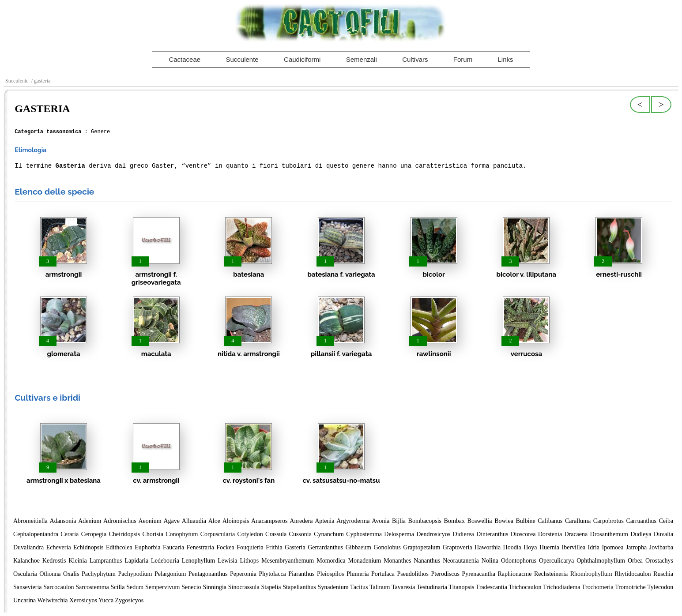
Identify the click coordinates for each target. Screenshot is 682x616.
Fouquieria (250, 547)
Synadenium (333, 587)
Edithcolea (119, 547)
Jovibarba (661, 547)
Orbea (635, 561)
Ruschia (663, 574)
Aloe (214, 521)
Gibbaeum (358, 547)
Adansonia (63, 521)
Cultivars (415, 59)
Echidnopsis (88, 547)
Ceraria (70, 534)
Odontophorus (519, 561)
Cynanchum (329, 534)
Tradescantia (492, 587)
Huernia (549, 547)
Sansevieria (28, 587)
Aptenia (324, 521)
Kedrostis (54, 561)
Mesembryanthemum (288, 561)
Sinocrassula (244, 587)
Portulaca (383, 574)
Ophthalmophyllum (601, 561)
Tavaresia (403, 587)
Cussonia (300, 534)
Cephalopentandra (36, 534)
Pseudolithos (413, 574)
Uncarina (24, 600)
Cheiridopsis (124, 534)
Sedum (135, 587)
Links (506, 59)
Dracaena (576, 534)
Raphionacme (515, 574)
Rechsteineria (551, 574)
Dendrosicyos (433, 534)
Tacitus (359, 587)
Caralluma (578, 521)
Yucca (106, 600)
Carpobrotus (609, 521)
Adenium (90, 521)
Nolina (490, 561)
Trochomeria (598, 587)
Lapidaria (137, 561)
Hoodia (512, 547)
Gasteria (295, 547)
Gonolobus (387, 547)
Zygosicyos (130, 600)
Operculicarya (556, 561)
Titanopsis (461, 587)
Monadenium (365, 561)
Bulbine (525, 521)
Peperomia (243, 574)
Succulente (242, 59)
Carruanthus (641, 521)
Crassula (276, 534)
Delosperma (399, 534)
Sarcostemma (92, 587)
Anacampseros (269, 521)
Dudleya (641, 534)
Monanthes (397, 561)
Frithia (274, 547)
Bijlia (399, 521)
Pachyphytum (99, 574)
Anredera (301, 521)
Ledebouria (165, 561)
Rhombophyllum (591, 574)
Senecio (191, 587)
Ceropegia (94, 534)
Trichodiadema (561, 587)
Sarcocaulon (58, 587)
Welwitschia (53, 600)
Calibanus (550, 521)
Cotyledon (250, 534)
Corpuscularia (218, 534)
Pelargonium (170, 574)
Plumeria (358, 574)
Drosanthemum (609, 534)
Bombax (454, 521)
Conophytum (182, 534)
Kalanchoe (26, 561)
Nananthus (427, 561)
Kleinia (77, 561)
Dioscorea (523, 534)
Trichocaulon (525, 587)
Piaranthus (301, 574)
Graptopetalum (422, 547)
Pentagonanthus (208, 574)
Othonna (50, 574)
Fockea (225, 547)
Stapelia (271, 587)
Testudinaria (432, 587)
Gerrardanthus (325, 547)
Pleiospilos (330, 574)
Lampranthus (106, 561)
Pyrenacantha (479, 574)
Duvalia (663, 534)
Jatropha (636, 547)
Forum (463, 59)
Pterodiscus (445, 574)
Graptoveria (458, 547)
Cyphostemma (364, 534)
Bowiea (504, 521)
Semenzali (362, 59)
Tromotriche (630, 587)
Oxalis (71, 574)
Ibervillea (574, 547)
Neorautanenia (461, 561)
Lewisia (227, 561)
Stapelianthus (299, 587)
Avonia (381, 521)
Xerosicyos (83, 600)
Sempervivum (163, 587)
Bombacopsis (425, 521)
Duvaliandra (28, 547)
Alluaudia (194, 521)
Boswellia (480, 521)
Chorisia (153, 534)
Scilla (118, 587)
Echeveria (59, 547)
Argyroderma (353, 521)
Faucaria (173, 547)
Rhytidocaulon (633, 574)
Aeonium (150, 521)
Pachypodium (135, 574)
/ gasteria (40, 81)
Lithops (250, 561)
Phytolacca (272, 574)
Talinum (380, 587)
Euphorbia (147, 547)
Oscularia (25, 574)
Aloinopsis (236, 521)
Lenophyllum (198, 561)
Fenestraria (200, 547)
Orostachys (659, 561)
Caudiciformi (302, 59)
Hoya (530, 547)
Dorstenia (550, 534)
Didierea (463, 534)
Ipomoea (612, 547)
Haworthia (488, 547)
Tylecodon (660, 587)
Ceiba (666, 521)
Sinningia (215, 587)
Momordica (331, 561)
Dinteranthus (492, 534)
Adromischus (120, 521)
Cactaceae (185, 59)
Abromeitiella (30, 521)
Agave (171, 521)
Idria (594, 547)
